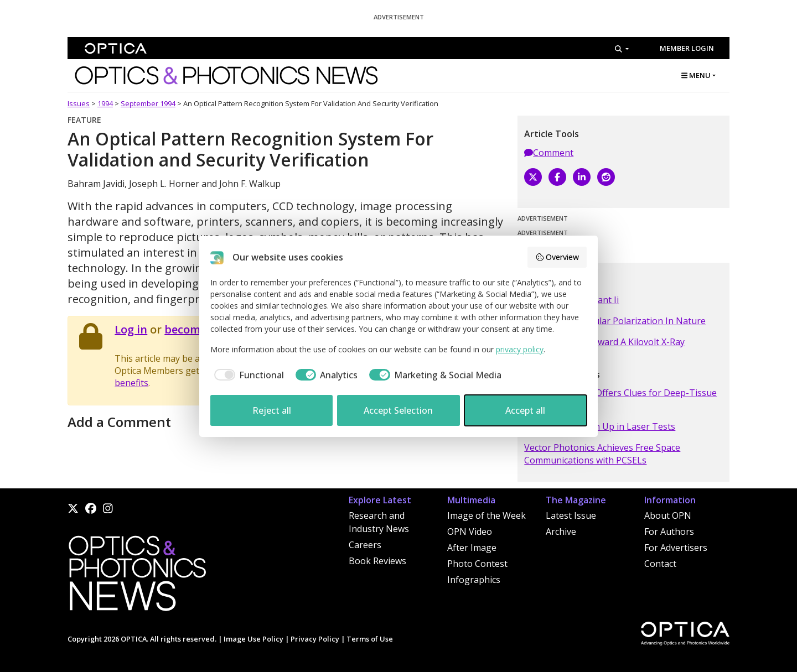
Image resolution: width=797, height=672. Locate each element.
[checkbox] (247, 375)
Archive (561, 532)
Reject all (272, 410)
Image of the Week (487, 515)
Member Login (687, 48)
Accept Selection (398, 410)
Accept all (525, 410)
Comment (549, 153)
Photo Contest (477, 564)
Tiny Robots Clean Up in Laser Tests (600, 426)
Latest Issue (571, 515)
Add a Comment (119, 422)
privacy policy (520, 349)
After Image (472, 548)
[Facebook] (557, 177)
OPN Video (470, 532)
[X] (533, 177)
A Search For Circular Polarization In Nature (615, 321)
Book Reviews (377, 561)
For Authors (669, 532)
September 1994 (148, 103)
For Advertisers (676, 548)
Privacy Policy (315, 639)
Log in (131, 329)
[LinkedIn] (582, 177)
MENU (696, 75)
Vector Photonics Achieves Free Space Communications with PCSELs (602, 454)
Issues (79, 103)
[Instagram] (108, 508)
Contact (660, 564)
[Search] (622, 49)
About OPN (668, 515)
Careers (365, 545)
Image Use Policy (253, 639)
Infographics (474, 580)
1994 (105, 103)
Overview (557, 257)
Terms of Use (370, 639)
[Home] (137, 576)
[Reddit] (606, 177)
